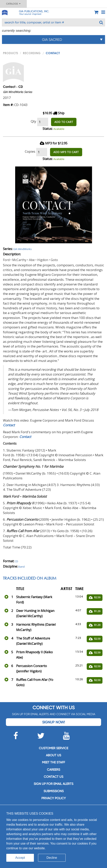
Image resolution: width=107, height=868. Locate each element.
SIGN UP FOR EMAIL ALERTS (53, 784)
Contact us (53, 777)
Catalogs (13, 4)
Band (21, 567)
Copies (30, 151)
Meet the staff (53, 762)
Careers (53, 770)
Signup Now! (53, 722)
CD (16, 561)
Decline (52, 858)
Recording (32, 53)
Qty (33, 121)
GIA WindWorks (22, 249)
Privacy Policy (54, 798)
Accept (20, 858)
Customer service (53, 748)
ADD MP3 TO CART (66, 152)
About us (53, 755)
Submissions (54, 791)
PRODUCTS (11, 53)
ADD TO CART (64, 122)
